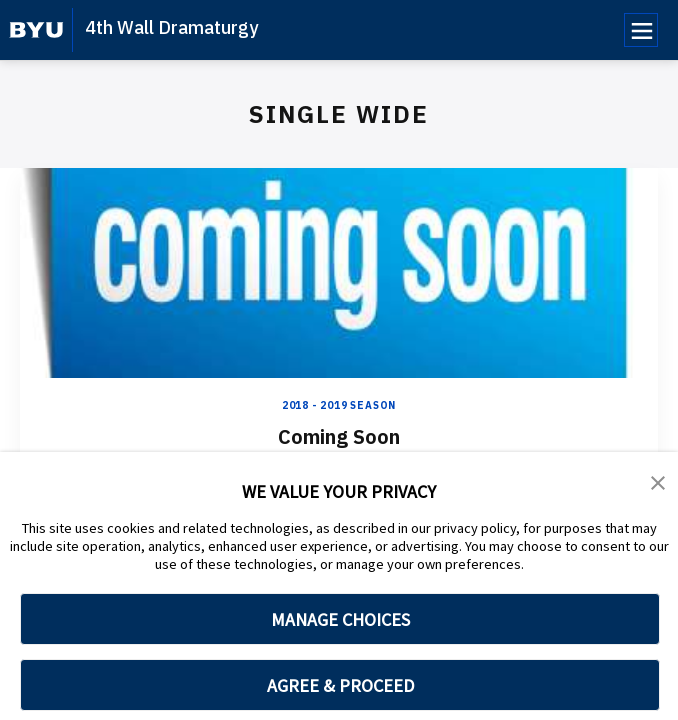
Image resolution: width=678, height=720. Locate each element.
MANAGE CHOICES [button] (340, 619)
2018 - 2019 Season (339, 405)
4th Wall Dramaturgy (171, 27)
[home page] (36, 30)
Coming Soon (339, 436)
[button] (658, 481)
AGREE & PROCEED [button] (340, 685)
